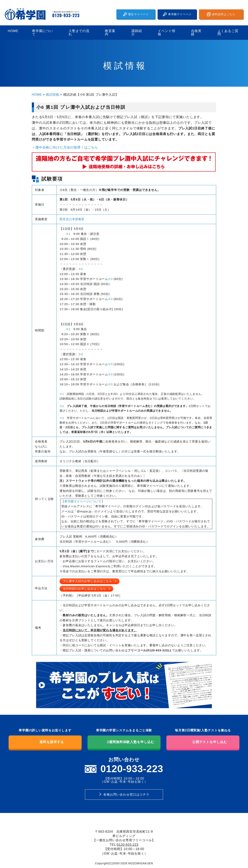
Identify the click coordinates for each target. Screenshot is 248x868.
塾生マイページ (136, 14)
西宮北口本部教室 (72, 219)
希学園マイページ (177, 14)
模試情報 (52, 94)
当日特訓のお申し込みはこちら (84, 589)
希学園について (42, 33)
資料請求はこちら (221, 14)
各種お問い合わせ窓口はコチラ (126, 794)
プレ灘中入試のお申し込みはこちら (87, 581)
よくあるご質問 (228, 33)
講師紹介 (137, 33)
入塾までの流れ (79, 33)
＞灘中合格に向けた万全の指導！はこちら (65, 147)
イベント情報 (166, 33)
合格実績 (196, 33)
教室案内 (110, 33)
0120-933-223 (128, 845)
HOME (13, 31)
